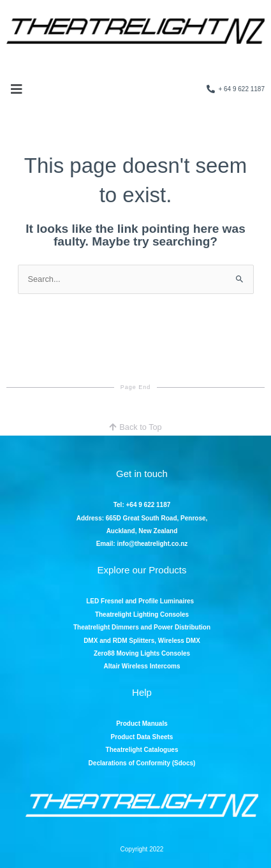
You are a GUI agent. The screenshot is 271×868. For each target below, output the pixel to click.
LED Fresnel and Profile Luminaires (141, 601)
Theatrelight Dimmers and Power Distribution (142, 627)
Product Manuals (142, 724)
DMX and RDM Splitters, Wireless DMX (142, 641)
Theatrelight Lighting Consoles (142, 614)
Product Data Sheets (142, 737)
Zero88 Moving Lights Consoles (142, 653)
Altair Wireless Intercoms (142, 666)
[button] (17, 89)
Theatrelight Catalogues (142, 750)
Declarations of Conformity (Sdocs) (142, 763)
